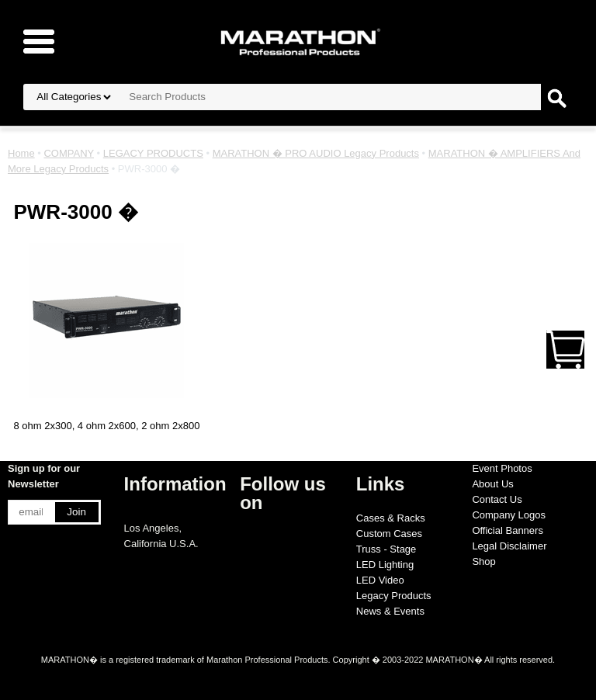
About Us (492, 484)
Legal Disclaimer (509, 546)
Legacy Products (394, 596)
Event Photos (502, 468)
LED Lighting (385, 565)
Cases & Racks (391, 518)
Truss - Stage (386, 549)
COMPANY (69, 153)
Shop (483, 561)
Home (21, 153)
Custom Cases (389, 534)
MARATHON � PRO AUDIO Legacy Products (316, 153)
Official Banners (508, 530)
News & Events (390, 611)
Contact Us (497, 499)
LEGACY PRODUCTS (153, 153)
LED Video (380, 580)
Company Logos (509, 515)
